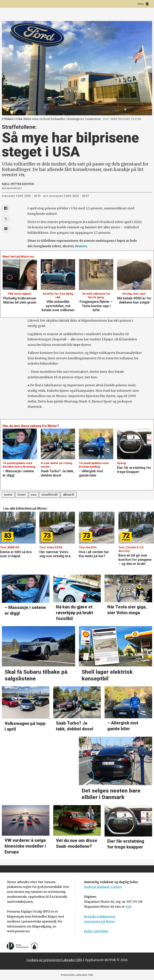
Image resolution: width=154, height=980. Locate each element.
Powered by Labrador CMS (77, 975)
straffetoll (50, 495)
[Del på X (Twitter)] (6, 218)
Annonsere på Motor (99, 921)
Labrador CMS (72, 960)
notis (8, 495)
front (22, 495)
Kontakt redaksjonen (100, 917)
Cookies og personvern (44, 960)
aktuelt (69, 495)
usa (34, 495)
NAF (129, 907)
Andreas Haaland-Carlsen (103, 887)
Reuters (81, 246)
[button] (152, 516)
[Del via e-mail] (6, 229)
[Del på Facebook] (6, 208)
